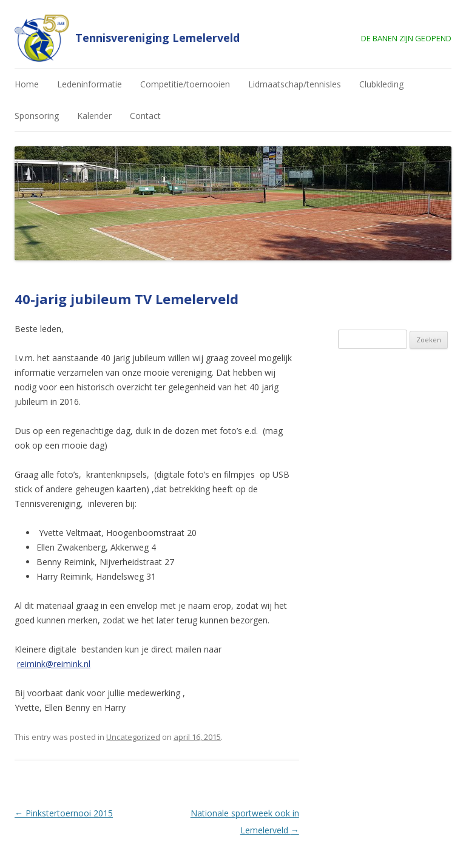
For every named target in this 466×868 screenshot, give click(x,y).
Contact (145, 116)
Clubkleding (381, 84)
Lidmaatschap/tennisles (295, 84)
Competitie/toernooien (185, 84)
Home (27, 84)
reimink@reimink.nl (54, 664)
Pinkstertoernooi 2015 (64, 813)
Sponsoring (37, 116)
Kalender (94, 116)
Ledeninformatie (89, 84)
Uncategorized (133, 737)
